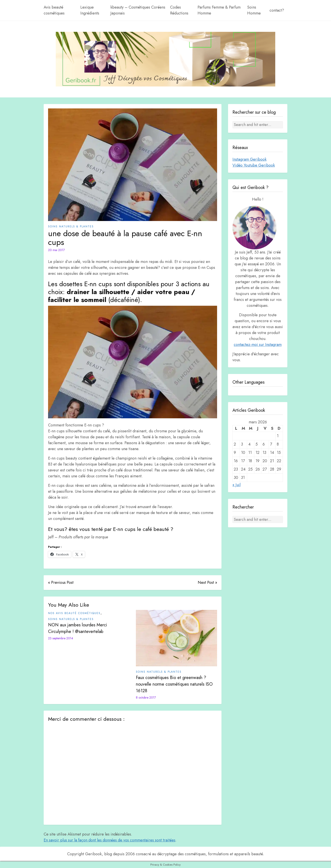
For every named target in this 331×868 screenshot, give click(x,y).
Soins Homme (254, 10)
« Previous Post (61, 582)
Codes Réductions (179, 10)
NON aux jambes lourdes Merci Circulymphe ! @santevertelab (78, 628)
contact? (277, 10)
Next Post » (207, 582)
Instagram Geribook (249, 159)
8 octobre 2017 (146, 697)
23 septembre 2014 (61, 638)
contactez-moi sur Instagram (258, 345)
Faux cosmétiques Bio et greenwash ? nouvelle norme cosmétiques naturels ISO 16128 (174, 684)
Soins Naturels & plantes (71, 226)
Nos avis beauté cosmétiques (74, 613)
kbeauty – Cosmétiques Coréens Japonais (138, 10)
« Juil (237, 485)
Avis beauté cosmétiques (54, 10)
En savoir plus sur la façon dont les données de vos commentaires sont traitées (110, 840)
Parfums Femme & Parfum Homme (219, 10)
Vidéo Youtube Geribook (254, 165)
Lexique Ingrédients (90, 10)
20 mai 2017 (56, 250)
